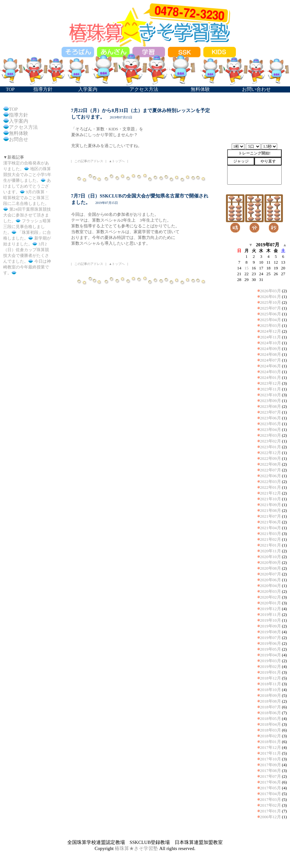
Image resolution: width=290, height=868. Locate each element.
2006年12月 (271, 817)
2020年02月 (271, 597)
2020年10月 (271, 557)
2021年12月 (271, 493)
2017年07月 (271, 776)
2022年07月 (271, 470)
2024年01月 (271, 377)
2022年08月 (271, 464)
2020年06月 (271, 580)
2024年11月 (271, 337)
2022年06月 (271, 476)
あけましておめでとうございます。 (27, 186)
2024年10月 (271, 343)
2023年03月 (271, 435)
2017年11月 (271, 753)
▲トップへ (117, 161)
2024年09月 (271, 349)
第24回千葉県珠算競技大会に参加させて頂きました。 (27, 215)
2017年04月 (271, 794)
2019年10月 (271, 620)
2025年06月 (271, 314)
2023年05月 (271, 424)
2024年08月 (271, 354)
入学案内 (19, 121)
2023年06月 (271, 418)
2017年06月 (271, 782)
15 (247, 268)
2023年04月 (271, 430)
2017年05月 (271, 788)
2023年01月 (271, 447)
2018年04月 (271, 724)
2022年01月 (271, 487)
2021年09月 (271, 505)
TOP (13, 109)
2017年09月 (271, 765)
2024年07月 (271, 360)
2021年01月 (271, 545)
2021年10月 (271, 499)
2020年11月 (271, 551)
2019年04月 (271, 655)
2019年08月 (271, 632)
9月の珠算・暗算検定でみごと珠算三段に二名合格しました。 (26, 198)
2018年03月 (271, 730)
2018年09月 (271, 695)
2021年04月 (271, 528)
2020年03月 (271, 591)
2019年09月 (271, 626)
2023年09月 (271, 401)
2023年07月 (271, 412)
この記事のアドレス (89, 161)
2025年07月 (271, 308)
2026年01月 (271, 297)
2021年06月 (271, 522)
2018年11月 (271, 684)
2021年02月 (271, 539)
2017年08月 (271, 771)
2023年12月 (271, 383)
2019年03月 (271, 661)
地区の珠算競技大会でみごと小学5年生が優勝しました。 (27, 175)
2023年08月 (271, 406)
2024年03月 (271, 372)
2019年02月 (271, 666)
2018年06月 (271, 713)
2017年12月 (271, 747)
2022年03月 (271, 482)
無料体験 (19, 133)
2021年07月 (271, 516)
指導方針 (19, 115)
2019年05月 (271, 649)
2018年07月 (271, 707)
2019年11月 (271, 614)
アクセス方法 (23, 127)
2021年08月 (271, 510)
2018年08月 (271, 701)
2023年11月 (271, 389)
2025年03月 (271, 325)
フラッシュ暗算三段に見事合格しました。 (27, 227)
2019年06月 (271, 643)
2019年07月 (271, 638)
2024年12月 (271, 331)
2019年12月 (271, 609)
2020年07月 (271, 574)
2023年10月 (271, 395)
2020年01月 (271, 603)
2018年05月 (271, 719)
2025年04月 (271, 320)
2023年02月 (271, 441)
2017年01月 (271, 811)
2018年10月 (271, 690)
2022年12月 (271, 453)
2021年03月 (271, 534)
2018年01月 (271, 742)
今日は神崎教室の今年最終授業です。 (27, 267)
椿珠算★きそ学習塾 (136, 848)
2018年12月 (271, 678)
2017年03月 (271, 799)
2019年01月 (271, 672)
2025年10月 (271, 302)
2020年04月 (271, 586)
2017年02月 (271, 805)
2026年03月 (271, 291)
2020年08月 (271, 568)
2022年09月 (271, 458)
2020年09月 (271, 562)
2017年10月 (271, 759)
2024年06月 (271, 366)
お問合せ (19, 139)
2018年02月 (271, 736)
